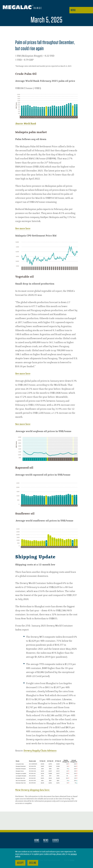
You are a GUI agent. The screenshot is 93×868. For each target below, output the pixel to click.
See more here (23, 229)
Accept (20, 863)
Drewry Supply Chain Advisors (40, 751)
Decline (33, 863)
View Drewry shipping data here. (33, 790)
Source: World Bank (26, 124)
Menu (73, 10)
